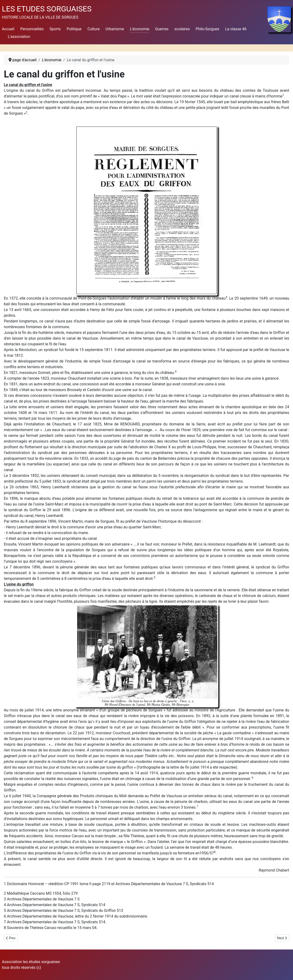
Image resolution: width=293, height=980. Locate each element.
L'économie (140, 29)
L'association (19, 37)
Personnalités (32, 29)
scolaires (182, 29)
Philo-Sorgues (207, 29)
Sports (55, 29)
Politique (74, 29)
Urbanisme (115, 29)
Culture (93, 29)
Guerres (162, 29)
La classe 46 (236, 29)
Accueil (8, 29)
